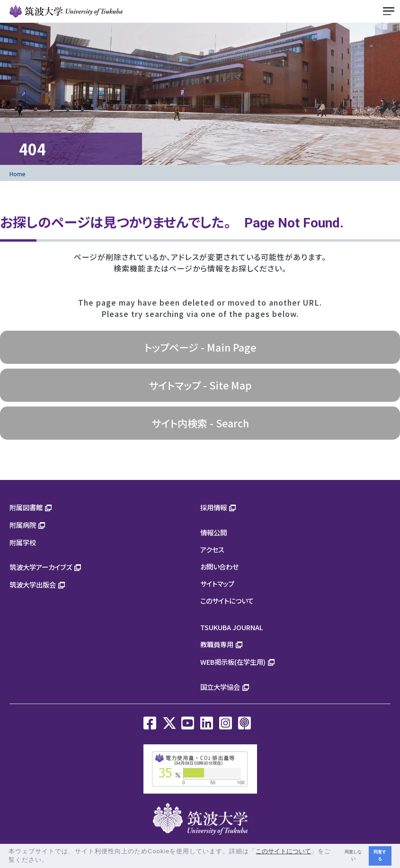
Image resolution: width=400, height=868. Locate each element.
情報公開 (213, 532)
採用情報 (213, 507)
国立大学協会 (220, 687)
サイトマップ (217, 583)
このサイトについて (227, 601)
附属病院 (23, 525)
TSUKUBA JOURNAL (232, 627)
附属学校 (23, 542)
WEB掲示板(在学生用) (233, 662)
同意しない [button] (353, 855)
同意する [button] (380, 855)
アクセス (212, 549)
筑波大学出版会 (33, 584)
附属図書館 (26, 507)
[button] (52, 861)
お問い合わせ (219, 566)
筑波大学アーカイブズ (41, 567)
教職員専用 (217, 644)
